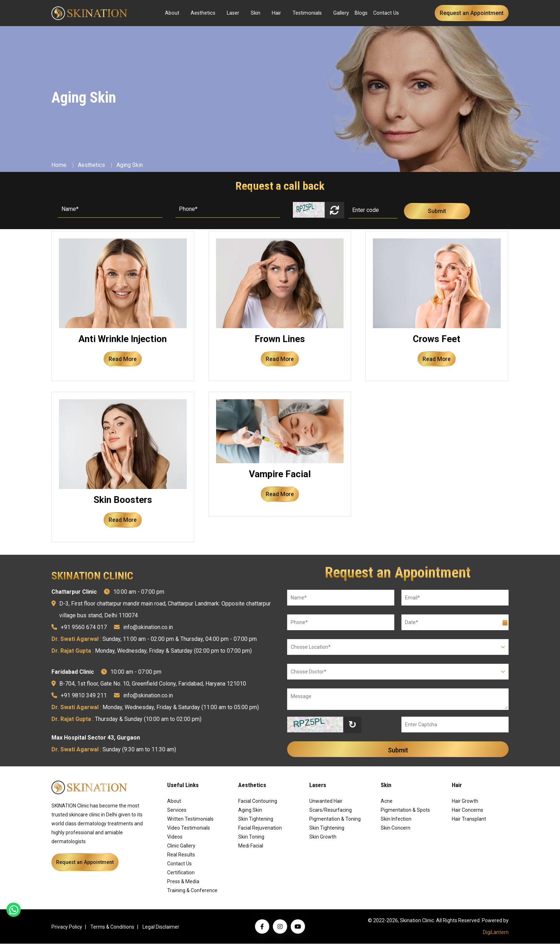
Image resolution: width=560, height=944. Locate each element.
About (172, 13)
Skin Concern (396, 828)
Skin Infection (396, 819)
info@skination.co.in (148, 627)
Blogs (361, 13)
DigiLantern (496, 933)
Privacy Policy (67, 927)
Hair (276, 13)
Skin (256, 13)
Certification (181, 873)
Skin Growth (323, 837)
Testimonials (307, 13)
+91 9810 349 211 (84, 696)
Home (59, 165)
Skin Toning (251, 837)
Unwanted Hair (326, 801)
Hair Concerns (467, 810)
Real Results (181, 855)
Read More (123, 359)
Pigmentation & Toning (335, 819)
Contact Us (386, 13)
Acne (387, 801)
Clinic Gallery (181, 846)
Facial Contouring (258, 801)
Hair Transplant (469, 819)
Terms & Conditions (112, 927)
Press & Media (183, 882)
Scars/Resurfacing (331, 810)
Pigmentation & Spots (405, 810)
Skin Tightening (256, 819)
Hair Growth (465, 801)
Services (177, 810)
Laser (233, 13)
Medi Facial (251, 846)
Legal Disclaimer (161, 927)
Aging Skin (130, 165)
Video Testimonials (189, 828)
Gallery (341, 13)
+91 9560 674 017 (84, 627)
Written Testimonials (190, 819)
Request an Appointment (472, 13)
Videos (175, 837)
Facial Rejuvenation (260, 828)
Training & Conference (192, 891)
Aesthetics (203, 13)
